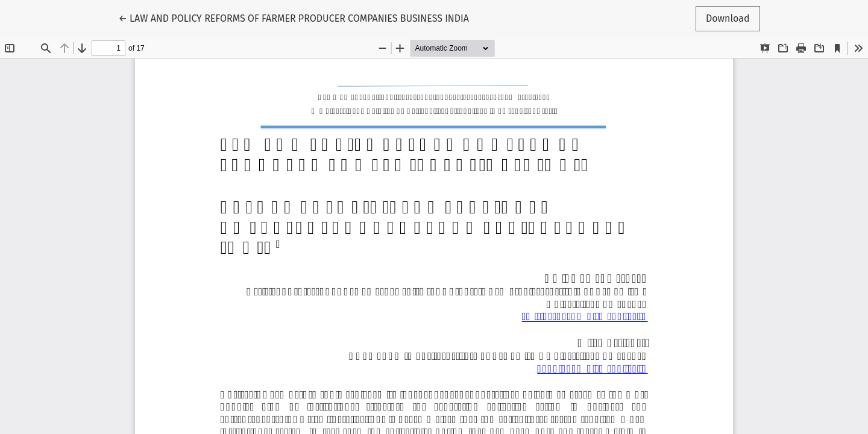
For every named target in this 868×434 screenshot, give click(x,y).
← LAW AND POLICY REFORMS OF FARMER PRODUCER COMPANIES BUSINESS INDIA (294, 17)
